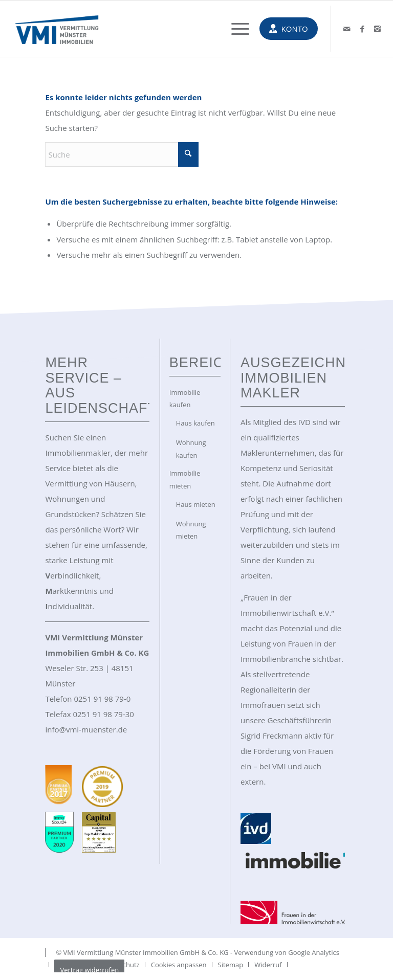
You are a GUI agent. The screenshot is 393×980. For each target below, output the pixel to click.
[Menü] (235, 29)
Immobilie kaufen (185, 399)
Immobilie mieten (185, 480)
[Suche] (122, 155)
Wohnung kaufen (191, 449)
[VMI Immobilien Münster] (57, 29)
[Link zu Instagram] (378, 29)
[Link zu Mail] (347, 29)
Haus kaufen (195, 423)
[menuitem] (235, 29)
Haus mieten (196, 504)
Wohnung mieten (191, 530)
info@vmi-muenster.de (86, 729)
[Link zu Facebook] (362, 29)
